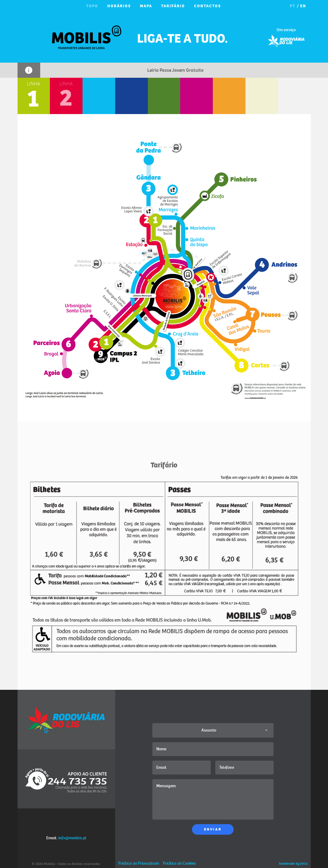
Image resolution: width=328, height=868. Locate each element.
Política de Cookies (179, 863)
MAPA (146, 6)
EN (303, 6)
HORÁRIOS (119, 6)
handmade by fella (293, 864)
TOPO (92, 6)
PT (293, 6)
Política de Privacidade (139, 863)
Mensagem (213, 799)
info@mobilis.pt (72, 838)
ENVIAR (213, 829)
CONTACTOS (208, 6)
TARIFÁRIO (173, 6)
